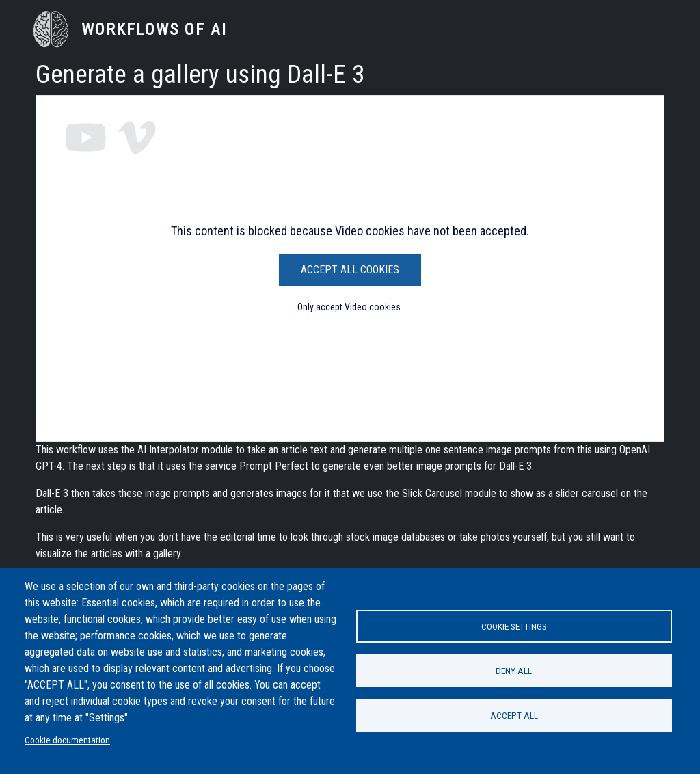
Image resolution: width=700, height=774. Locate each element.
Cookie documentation (67, 740)
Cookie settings (514, 626)
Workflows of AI (154, 29)
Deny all (514, 671)
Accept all (514, 715)
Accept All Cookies (350, 270)
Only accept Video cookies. (350, 307)
